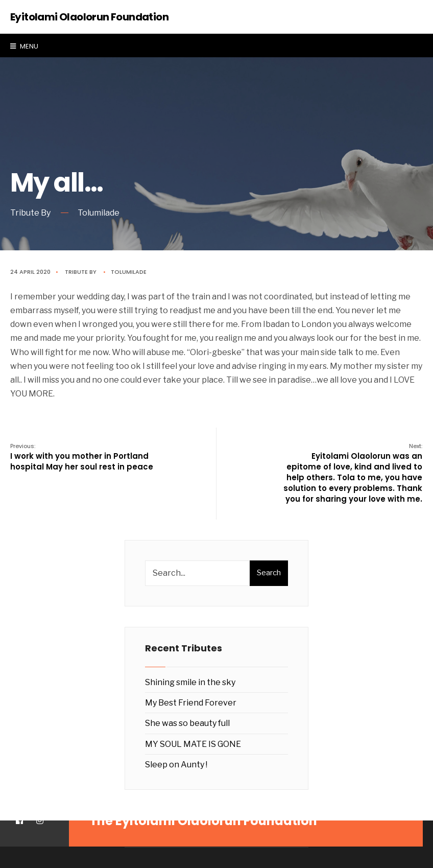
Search (269, 573)
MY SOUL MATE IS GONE (193, 744)
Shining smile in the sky (190, 682)
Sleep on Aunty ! (176, 765)
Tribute (76, 272)
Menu (24, 46)
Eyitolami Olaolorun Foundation (89, 17)
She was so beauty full (187, 723)
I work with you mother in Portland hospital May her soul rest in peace (82, 457)
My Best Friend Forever (191, 703)
